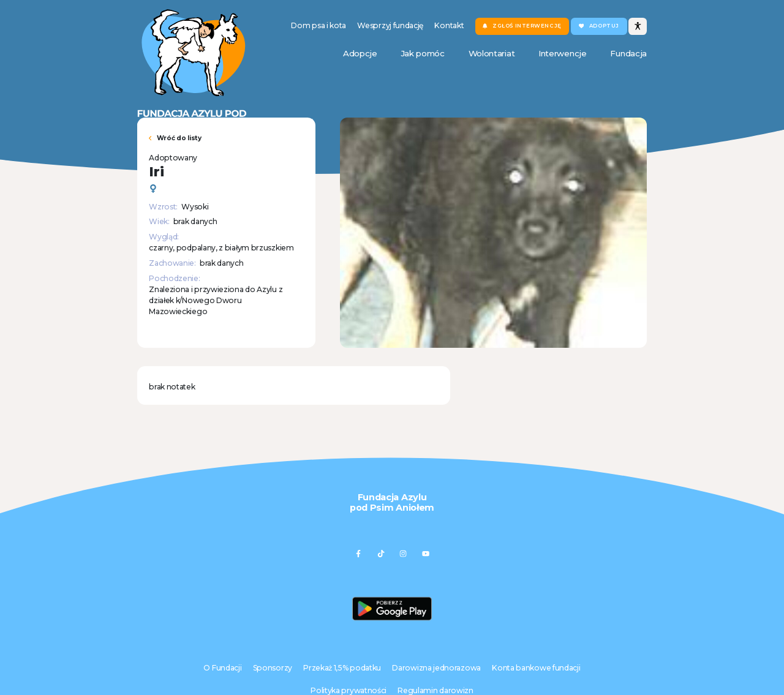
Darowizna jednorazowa (436, 668)
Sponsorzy (273, 668)
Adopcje (360, 53)
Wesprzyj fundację (390, 25)
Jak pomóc (423, 53)
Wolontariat (492, 53)
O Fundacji (222, 668)
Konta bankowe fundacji (536, 668)
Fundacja (628, 53)
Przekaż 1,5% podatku (342, 668)
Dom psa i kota (318, 25)
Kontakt (449, 25)
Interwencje (563, 53)
